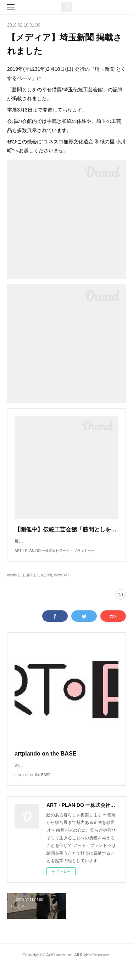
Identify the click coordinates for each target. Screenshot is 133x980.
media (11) (16, 582)
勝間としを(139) (39, 582)
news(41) (62, 582)
